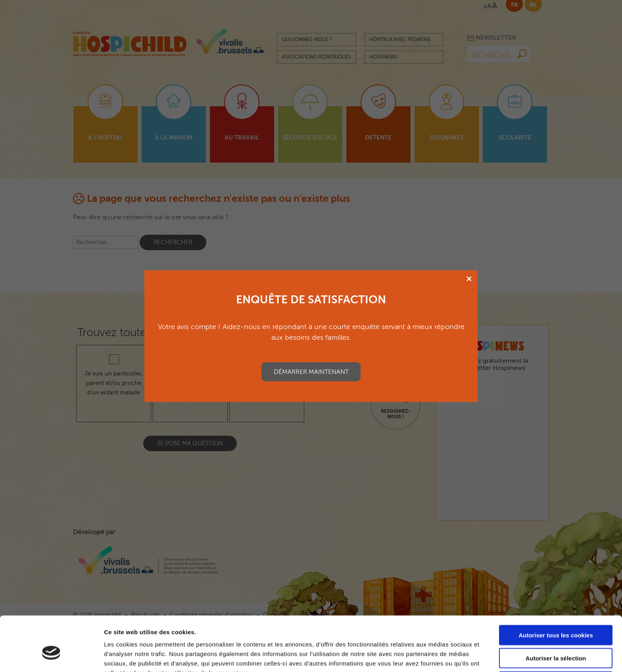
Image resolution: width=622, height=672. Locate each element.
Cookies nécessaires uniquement (556, 639)
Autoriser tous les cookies (556, 593)
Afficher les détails (437, 656)
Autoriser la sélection (556, 616)
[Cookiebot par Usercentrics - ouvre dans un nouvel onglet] (51, 657)
